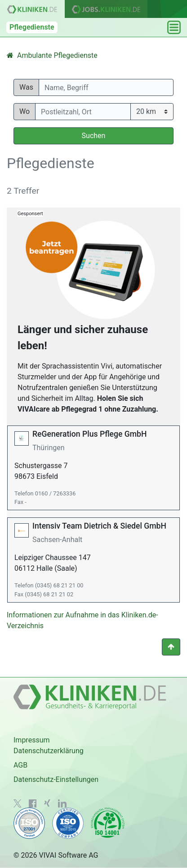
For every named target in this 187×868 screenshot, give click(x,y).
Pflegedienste (32, 27)
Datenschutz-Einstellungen (56, 779)
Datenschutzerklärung (49, 751)
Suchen (94, 136)
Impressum (32, 740)
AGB (20, 765)
